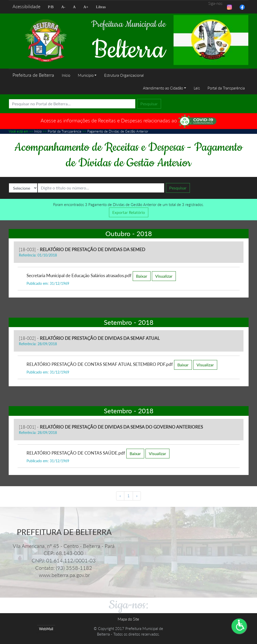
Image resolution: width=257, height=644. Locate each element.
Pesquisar (149, 104)
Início (66, 75)
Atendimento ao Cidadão (163, 88)
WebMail (46, 629)
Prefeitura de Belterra (33, 75)
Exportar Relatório (129, 212)
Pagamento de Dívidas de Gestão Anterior (118, 131)
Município (86, 75)
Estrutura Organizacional (124, 75)
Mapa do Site (128, 619)
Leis (197, 88)
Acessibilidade (26, 6)
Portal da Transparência (226, 88)
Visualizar (164, 276)
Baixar (142, 276)
